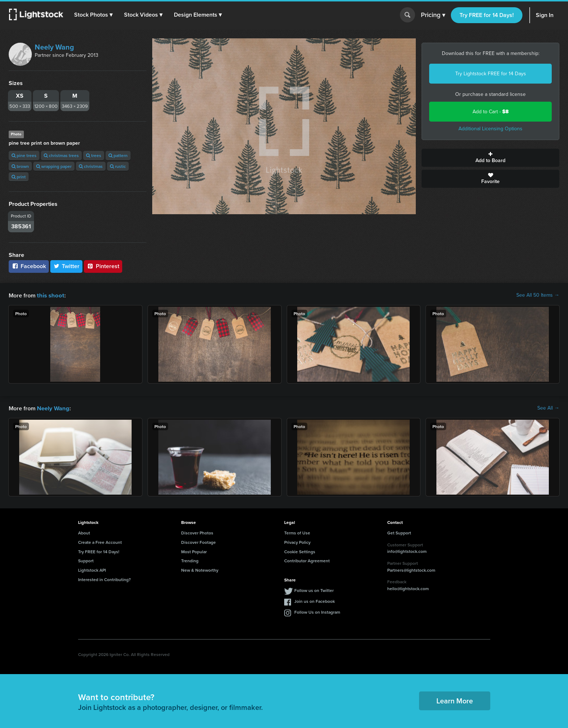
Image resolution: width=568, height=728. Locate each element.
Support (86, 560)
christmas (91, 166)
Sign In (545, 15)
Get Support (399, 532)
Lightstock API (92, 569)
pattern (118, 155)
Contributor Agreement (307, 560)
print (19, 177)
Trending (190, 560)
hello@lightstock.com (408, 588)
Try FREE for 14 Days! (487, 15)
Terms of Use (297, 532)
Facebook (29, 266)
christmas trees (61, 155)
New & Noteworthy (200, 569)
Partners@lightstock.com (411, 569)
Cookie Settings (300, 551)
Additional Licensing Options (490, 129)
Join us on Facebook (315, 600)
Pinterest (103, 266)
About (84, 532)
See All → (548, 408)
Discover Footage (198, 541)
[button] (94, 15)
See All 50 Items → (538, 295)
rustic (118, 166)
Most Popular (194, 551)
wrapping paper (54, 166)
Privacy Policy (297, 541)
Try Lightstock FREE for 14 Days (491, 74)
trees (94, 155)
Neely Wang (54, 47)
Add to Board (490, 158)
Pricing (433, 15)
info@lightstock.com (407, 551)
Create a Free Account (100, 541)
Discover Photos (197, 532)
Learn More (455, 700)
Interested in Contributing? (104, 579)
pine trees (24, 155)
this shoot (50, 295)
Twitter (67, 266)
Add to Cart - (491, 112)
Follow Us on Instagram (317, 611)
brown (20, 166)
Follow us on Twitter (314, 590)
